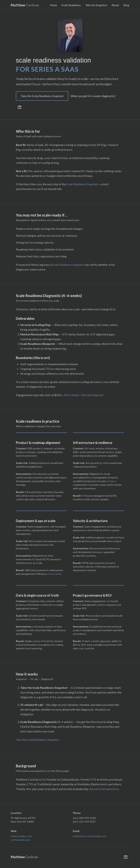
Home (54, 5)
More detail (71, 395)
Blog (126, 5)
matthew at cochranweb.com (90, 836)
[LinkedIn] (20, 107)
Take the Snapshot (96, 5)
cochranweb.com (20, 840)
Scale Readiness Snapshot (82, 184)
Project (112, 481)
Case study (55, 574)
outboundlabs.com (21, 836)
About (115, 5)
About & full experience (104, 789)
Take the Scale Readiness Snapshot (42, 96)
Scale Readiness (71, 5)
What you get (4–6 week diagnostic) (93, 96)
